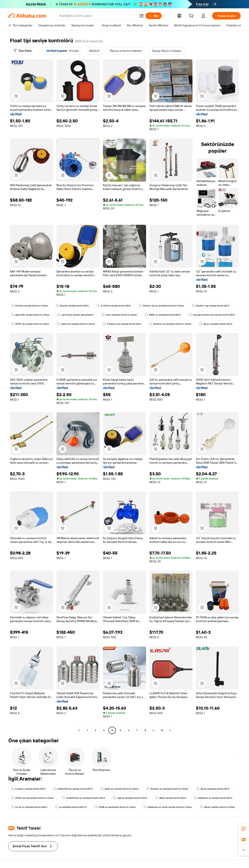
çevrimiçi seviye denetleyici (75, 315)
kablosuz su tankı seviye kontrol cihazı (168, 807)
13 (162, 730)
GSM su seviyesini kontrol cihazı (115, 807)
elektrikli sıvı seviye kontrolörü (73, 789)
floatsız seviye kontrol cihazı (29, 306)
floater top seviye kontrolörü (211, 306)
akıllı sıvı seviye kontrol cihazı (76, 324)
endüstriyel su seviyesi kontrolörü (83, 798)
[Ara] (154, 16)
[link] (244, 829)
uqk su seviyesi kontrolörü (130, 798)
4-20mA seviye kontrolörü (114, 306)
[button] (141, 16)
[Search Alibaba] (97, 16)
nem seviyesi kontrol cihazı (119, 315)
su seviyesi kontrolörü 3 (71, 807)
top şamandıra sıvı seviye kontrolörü (212, 315)
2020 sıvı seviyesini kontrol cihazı (32, 798)
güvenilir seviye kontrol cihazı (30, 315)
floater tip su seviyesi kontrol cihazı (161, 306)
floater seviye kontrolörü (72, 306)
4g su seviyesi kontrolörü (216, 324)
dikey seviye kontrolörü (170, 798)
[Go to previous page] (79, 730)
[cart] (192, 16)
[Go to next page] (170, 730)
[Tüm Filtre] (23, 51)
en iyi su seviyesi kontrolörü (29, 807)
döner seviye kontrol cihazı (217, 807)
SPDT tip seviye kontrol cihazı (30, 324)
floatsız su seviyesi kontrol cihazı (170, 324)
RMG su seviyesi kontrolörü (163, 315)
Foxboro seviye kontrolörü (28, 789)
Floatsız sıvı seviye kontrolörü (122, 324)
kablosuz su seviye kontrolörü (213, 798)
